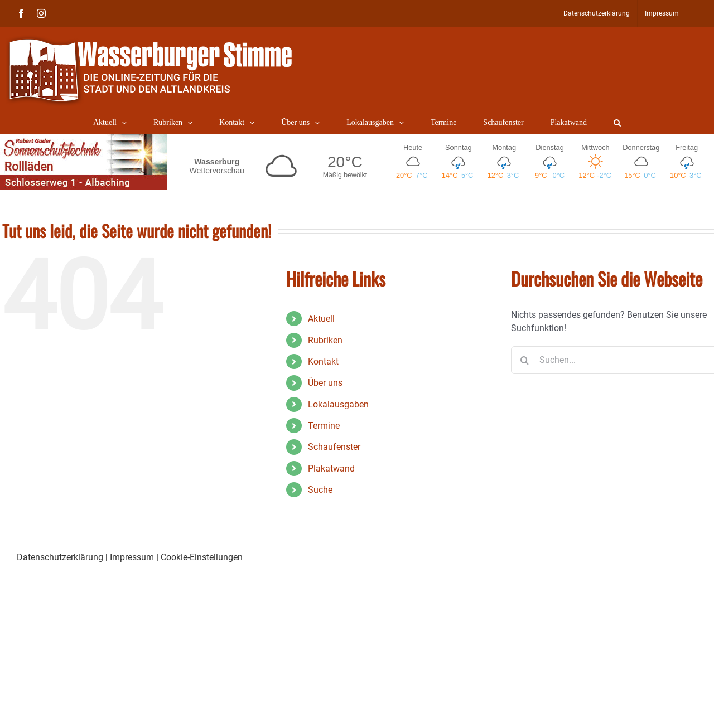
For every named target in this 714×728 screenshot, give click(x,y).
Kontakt (323, 361)
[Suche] (525, 360)
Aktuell (321, 319)
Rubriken (325, 340)
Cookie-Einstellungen (202, 557)
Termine (324, 426)
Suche (320, 490)
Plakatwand (331, 469)
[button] (617, 123)
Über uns (325, 383)
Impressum (132, 557)
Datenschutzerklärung (60, 557)
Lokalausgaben (338, 404)
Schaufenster (334, 447)
